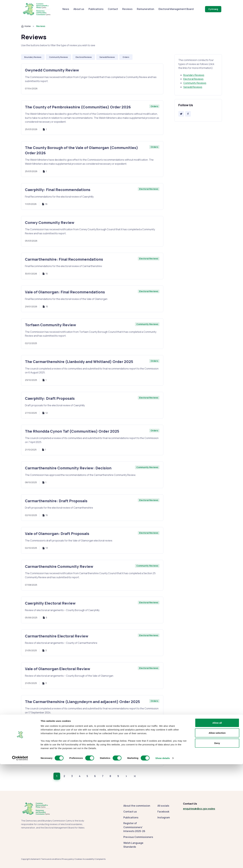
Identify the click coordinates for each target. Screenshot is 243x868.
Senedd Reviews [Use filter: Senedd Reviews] (107, 57)
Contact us (130, 812)
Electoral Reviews (193, 79)
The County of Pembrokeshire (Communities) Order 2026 (78, 107)
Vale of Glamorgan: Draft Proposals (57, 533)
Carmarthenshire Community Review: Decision (68, 468)
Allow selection (217, 837)
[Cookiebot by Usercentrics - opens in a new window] (20, 862)
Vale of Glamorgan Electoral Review (58, 669)
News (66, 9)
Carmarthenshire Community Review (59, 566)
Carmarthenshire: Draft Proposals (56, 501)
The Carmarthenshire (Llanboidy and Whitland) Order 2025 (79, 362)
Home (26, 26)
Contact (113, 9)
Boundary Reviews (194, 75)
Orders (154, 106)
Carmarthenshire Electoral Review (57, 636)
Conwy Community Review (50, 222)
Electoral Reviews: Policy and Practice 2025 (65, 738)
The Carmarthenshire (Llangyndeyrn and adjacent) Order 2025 (82, 702)
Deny (217, 847)
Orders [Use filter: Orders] (126, 57)
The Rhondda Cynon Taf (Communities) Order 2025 (72, 431)
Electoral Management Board (176, 9)
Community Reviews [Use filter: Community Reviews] (59, 57)
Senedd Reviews (193, 87)
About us (79, 9)
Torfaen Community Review (51, 325)
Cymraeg (213, 9)
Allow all (217, 826)
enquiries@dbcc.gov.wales (199, 809)
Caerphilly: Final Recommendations (58, 190)
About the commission (137, 806)
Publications (96, 9)
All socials (163, 806)
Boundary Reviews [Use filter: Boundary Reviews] (33, 57)
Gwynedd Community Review (52, 70)
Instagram (164, 817)
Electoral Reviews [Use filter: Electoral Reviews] (84, 57)
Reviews (127, 9)
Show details (163, 862)
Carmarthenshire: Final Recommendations (64, 259)
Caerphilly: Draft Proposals (50, 398)
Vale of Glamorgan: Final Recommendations (65, 292)
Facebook (163, 812)
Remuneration (146, 9)
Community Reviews (195, 83)
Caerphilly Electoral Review (50, 603)
